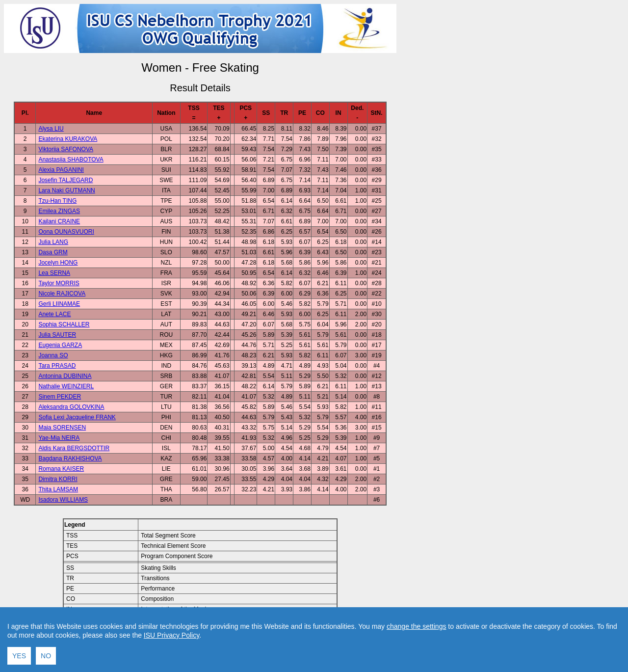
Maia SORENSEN (62, 428)
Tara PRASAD (57, 366)
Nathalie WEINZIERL (66, 386)
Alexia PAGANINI (61, 170)
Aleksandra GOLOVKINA (71, 407)
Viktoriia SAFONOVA (66, 149)
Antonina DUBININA (65, 376)
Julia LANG (53, 242)
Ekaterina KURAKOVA (68, 139)
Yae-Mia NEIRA (59, 438)
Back (117, 643)
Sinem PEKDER (60, 397)
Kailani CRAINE (59, 221)
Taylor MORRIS (59, 283)
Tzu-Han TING (57, 201)
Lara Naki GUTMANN (66, 190)
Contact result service (235, 643)
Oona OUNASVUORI (66, 232)
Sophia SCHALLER (64, 324)
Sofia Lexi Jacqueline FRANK (77, 417)
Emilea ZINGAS (59, 211)
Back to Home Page (158, 643)
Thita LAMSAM (58, 489)
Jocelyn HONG (58, 263)
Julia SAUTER (57, 335)
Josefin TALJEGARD (65, 180)
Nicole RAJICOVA (62, 294)
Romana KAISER (61, 469)
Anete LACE (54, 314)
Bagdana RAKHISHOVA (70, 458)
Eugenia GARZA (60, 345)
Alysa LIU (51, 129)
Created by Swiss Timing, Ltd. (311, 643)
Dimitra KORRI (58, 479)
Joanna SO (53, 355)
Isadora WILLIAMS (63, 500)
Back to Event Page (76, 643)
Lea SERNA (54, 273)
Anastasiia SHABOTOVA (71, 160)
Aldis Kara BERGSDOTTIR (74, 448)
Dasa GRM (53, 252)
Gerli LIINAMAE (59, 304)
